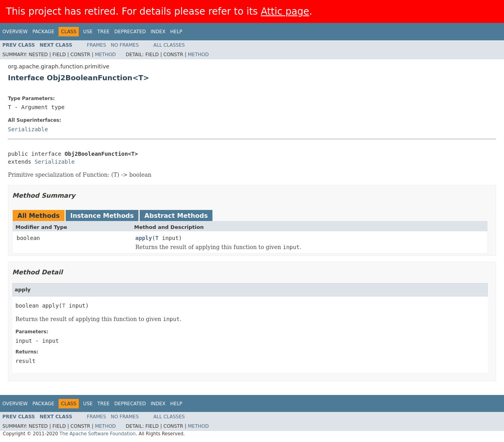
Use (88, 32)
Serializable (28, 129)
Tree (103, 32)
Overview (15, 32)
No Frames (125, 45)
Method (105, 55)
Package (43, 32)
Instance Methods (102, 216)
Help (176, 32)
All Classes (169, 45)
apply (144, 238)
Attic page (285, 11)
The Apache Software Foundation (98, 434)
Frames (97, 45)
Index (158, 32)
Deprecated (130, 32)
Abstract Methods (176, 216)
